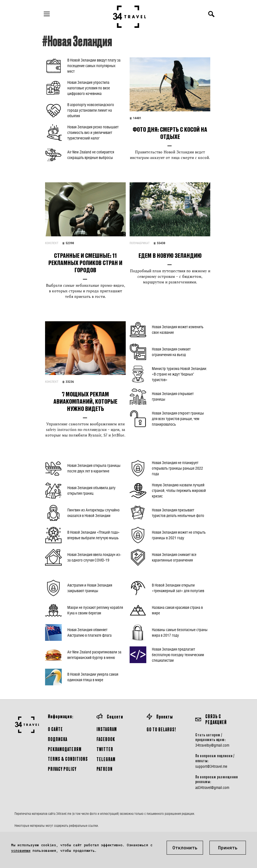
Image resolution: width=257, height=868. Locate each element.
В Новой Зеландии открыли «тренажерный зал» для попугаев (178, 588)
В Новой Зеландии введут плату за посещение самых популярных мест (94, 66)
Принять (228, 848)
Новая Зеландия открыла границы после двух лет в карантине (94, 468)
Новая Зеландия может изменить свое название (178, 329)
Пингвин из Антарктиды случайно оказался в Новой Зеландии (93, 513)
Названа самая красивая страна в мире (177, 610)
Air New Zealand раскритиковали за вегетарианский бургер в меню (94, 655)
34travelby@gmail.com (212, 745)
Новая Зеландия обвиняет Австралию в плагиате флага (89, 632)
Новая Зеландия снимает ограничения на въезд (171, 352)
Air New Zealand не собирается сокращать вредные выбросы (91, 155)
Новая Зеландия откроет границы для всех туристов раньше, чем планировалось (178, 419)
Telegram (106, 759)
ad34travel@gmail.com (212, 788)
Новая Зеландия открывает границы (173, 396)
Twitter (105, 749)
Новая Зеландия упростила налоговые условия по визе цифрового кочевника (89, 88)
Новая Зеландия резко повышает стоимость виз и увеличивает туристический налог (93, 132)
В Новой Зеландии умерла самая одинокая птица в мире (93, 677)
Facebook (106, 739)
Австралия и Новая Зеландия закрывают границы (90, 588)
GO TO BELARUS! (161, 729)
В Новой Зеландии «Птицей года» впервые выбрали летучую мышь (93, 535)
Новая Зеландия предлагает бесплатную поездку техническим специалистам (178, 655)
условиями (21, 850)
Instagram (107, 729)
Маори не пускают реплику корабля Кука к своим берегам (95, 610)
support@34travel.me (211, 766)
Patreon (105, 769)
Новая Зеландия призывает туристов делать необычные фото (178, 513)
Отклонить (185, 848)
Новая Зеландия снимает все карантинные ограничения (174, 557)
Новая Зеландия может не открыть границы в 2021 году (179, 535)
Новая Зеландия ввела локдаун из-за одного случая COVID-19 (94, 557)
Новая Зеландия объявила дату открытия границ (91, 490)
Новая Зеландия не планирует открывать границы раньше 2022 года (177, 468)
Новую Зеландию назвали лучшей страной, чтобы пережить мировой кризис (179, 490)
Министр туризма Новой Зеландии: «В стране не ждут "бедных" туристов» (179, 374)
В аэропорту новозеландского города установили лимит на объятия (91, 110)
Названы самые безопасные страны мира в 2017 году (180, 632)
